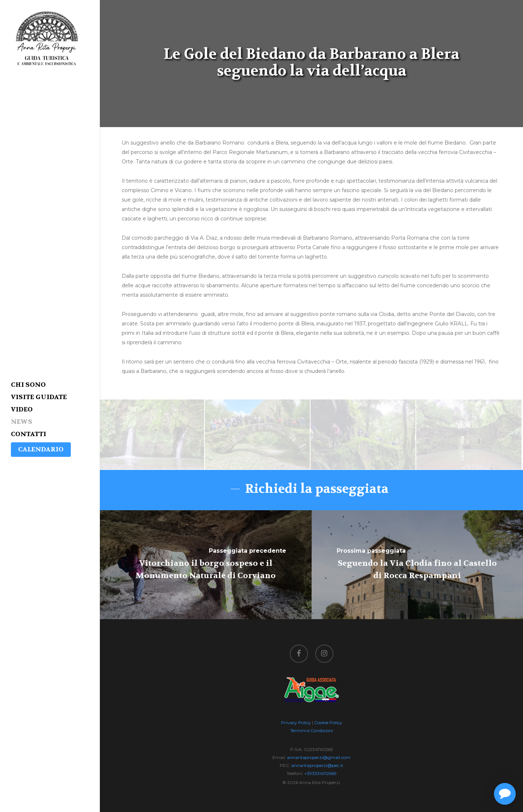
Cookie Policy (328, 722)
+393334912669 (321, 773)
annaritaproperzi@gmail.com (319, 757)
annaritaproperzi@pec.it (317, 765)
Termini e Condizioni (312, 730)
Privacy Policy (296, 722)
